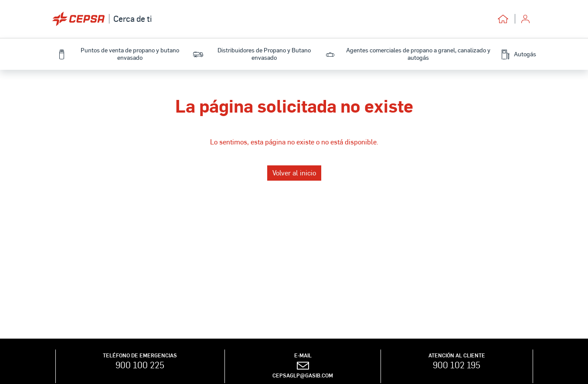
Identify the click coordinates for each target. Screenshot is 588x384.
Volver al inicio (294, 173)
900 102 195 (457, 365)
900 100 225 (140, 365)
